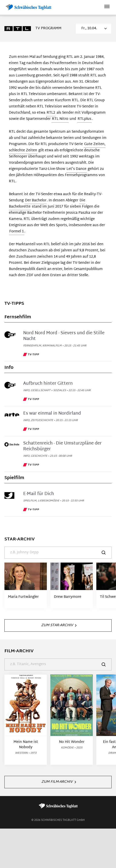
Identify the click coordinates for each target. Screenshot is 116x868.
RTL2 (51, 113)
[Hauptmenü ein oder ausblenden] (107, 7)
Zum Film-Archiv (59, 782)
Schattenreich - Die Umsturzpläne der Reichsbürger (62, 446)
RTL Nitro (60, 119)
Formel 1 (17, 232)
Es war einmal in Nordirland (52, 414)
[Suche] (58, 553)
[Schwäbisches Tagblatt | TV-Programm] (28, 7)
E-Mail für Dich (39, 494)
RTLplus (84, 119)
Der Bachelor (36, 201)
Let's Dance (76, 169)
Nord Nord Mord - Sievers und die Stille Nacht (64, 336)
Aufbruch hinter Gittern (48, 384)
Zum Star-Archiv (59, 625)
